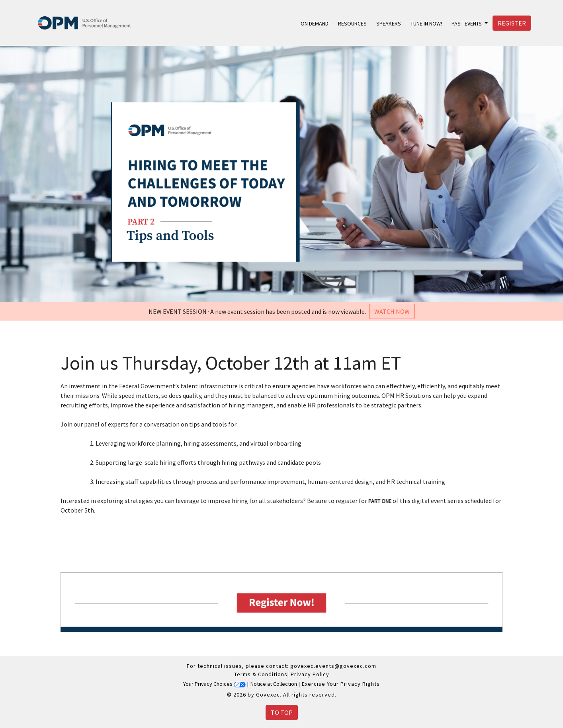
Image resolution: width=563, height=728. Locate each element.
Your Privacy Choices (214, 684)
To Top (282, 712)
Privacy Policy (310, 674)
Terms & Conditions (261, 674)
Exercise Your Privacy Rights (341, 684)
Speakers (389, 23)
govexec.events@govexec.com (333, 666)
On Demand (315, 23)
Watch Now (392, 311)
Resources (352, 23)
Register (512, 23)
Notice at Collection (274, 684)
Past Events (467, 23)
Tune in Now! (426, 23)
